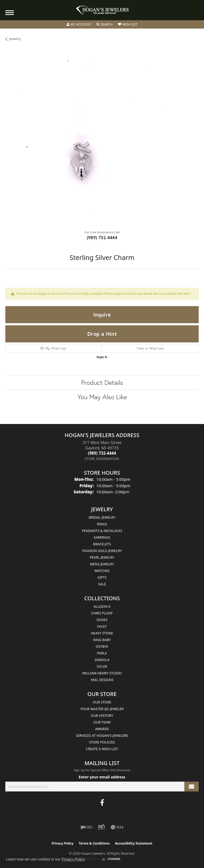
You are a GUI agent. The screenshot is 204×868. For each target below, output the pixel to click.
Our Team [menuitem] (102, 722)
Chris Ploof (102, 613)
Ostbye (102, 646)
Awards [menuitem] (102, 729)
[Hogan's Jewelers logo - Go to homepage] (102, 10)
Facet (102, 626)
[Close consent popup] (104, 859)
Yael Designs (102, 680)
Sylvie (102, 666)
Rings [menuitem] (102, 524)
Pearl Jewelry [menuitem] (102, 557)
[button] (79, 25)
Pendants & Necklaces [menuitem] (102, 531)
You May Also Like (102, 397)
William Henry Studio (102, 673)
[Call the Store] (102, 453)
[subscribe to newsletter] (191, 787)
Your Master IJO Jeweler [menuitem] (102, 709)
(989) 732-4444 (102, 237)
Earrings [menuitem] (102, 537)
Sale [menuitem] (102, 584)
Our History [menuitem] (102, 715)
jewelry (15, 39)
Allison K (102, 606)
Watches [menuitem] (102, 571)
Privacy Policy (63, 843)
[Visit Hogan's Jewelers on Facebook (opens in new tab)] (102, 803)
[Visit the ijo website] (86, 827)
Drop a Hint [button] (102, 334)
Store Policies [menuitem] (102, 742)
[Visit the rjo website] (101, 827)
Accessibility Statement (134, 843)
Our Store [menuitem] (102, 702)
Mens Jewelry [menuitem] (102, 564)
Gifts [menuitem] (102, 577)
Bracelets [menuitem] (102, 544)
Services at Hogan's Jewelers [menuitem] (102, 735)
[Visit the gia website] (117, 827)
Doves (102, 620)
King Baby (102, 640)
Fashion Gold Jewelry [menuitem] (102, 551)
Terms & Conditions (94, 843)
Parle (102, 653)
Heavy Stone (102, 633)
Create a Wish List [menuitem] (102, 749)
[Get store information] (102, 459)
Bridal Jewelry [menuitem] (102, 517)
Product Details (102, 382)
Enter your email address (102, 777)
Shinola (102, 660)
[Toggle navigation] (10, 13)
